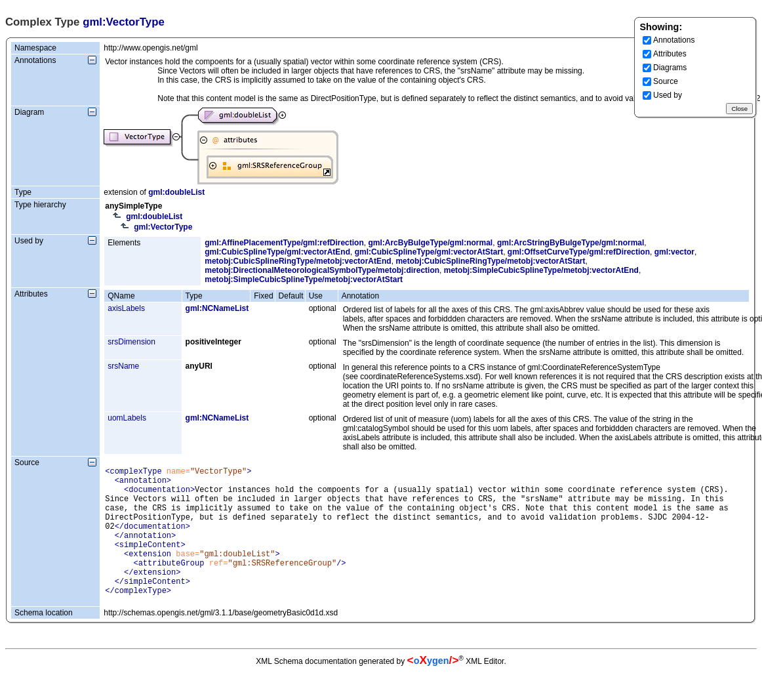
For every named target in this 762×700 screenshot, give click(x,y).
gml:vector (674, 252)
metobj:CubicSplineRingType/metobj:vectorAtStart (490, 261)
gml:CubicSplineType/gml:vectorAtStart (429, 252)
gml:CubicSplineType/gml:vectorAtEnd (277, 252)
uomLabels (127, 418)
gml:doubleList (176, 192)
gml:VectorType (163, 227)
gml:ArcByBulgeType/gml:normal (430, 243)
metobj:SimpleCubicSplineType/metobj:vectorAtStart (304, 279)
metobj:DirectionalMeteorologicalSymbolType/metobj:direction (322, 270)
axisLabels (126, 308)
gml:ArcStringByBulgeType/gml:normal (571, 243)
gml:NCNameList (217, 308)
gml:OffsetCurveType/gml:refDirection (579, 252)
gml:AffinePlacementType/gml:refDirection (284, 243)
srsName (123, 366)
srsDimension (131, 342)
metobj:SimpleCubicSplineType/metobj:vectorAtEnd (541, 270)
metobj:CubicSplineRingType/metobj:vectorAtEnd (298, 261)
